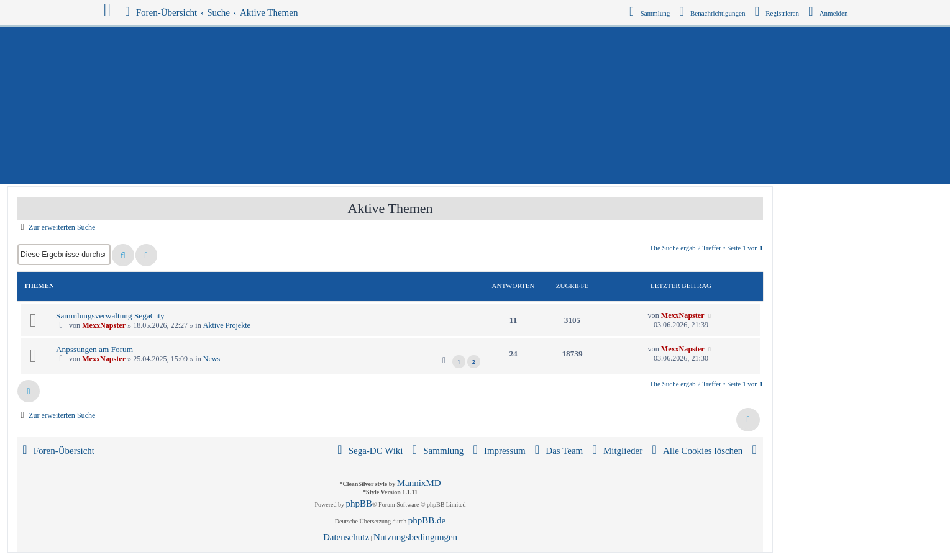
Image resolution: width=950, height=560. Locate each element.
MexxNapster (104, 325)
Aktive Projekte (227, 325)
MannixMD (419, 483)
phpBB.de (427, 520)
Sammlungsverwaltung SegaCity (110, 316)
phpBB (359, 504)
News (212, 359)
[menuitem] (829, 13)
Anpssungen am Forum (94, 349)
